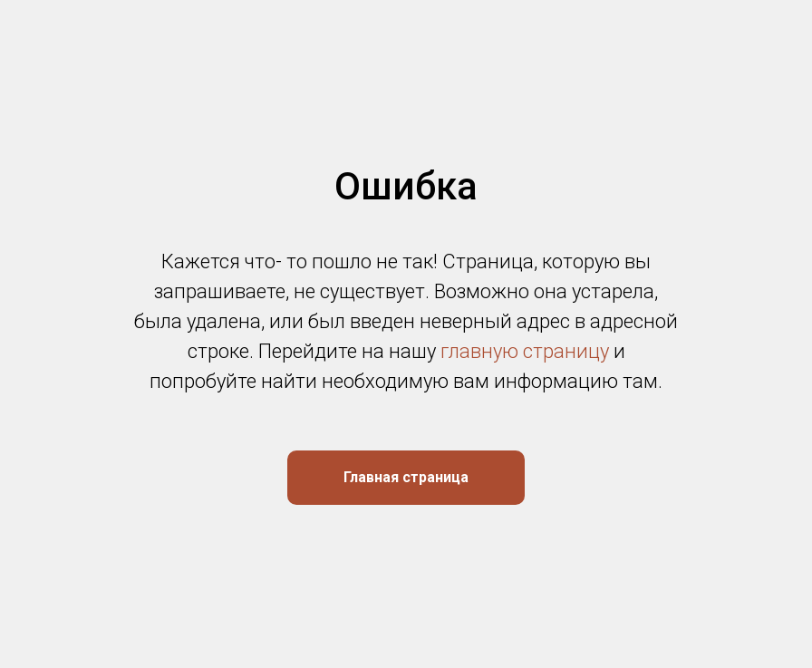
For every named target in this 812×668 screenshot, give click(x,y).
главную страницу (525, 351)
